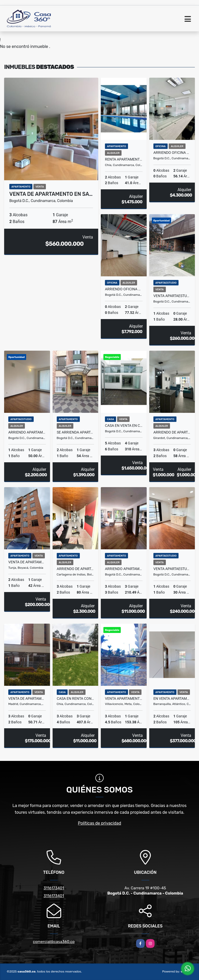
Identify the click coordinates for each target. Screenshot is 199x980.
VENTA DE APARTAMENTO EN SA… (51, 194)
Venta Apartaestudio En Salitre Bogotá (172, 296)
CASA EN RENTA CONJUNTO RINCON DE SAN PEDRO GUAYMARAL (76, 698)
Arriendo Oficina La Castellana (172, 153)
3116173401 (54, 888)
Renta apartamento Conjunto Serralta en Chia (124, 159)
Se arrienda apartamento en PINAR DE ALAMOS (76, 432)
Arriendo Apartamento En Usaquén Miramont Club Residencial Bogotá (27, 432)
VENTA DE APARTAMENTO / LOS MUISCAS (27, 562)
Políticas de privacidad (100, 823)
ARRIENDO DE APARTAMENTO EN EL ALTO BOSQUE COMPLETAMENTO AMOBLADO (76, 569)
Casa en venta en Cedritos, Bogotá (124, 426)
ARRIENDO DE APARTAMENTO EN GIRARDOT (172, 432)
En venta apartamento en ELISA (172, 698)
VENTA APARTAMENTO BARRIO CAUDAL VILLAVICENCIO (124, 698)
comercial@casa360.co (54, 942)
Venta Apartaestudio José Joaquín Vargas (172, 569)
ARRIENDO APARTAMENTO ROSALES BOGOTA (124, 569)
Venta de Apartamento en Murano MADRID (27, 698)
